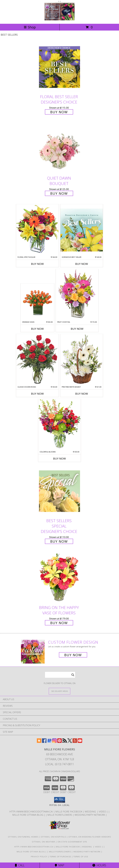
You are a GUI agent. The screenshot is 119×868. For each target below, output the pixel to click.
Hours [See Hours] (99, 865)
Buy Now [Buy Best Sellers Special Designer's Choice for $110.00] (59, 541)
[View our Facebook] (44, 742)
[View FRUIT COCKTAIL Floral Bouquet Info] (77, 295)
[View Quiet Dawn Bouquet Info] (59, 149)
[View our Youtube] (80, 742)
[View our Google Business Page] (49, 742)
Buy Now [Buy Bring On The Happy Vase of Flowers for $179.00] (59, 623)
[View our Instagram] (54, 742)
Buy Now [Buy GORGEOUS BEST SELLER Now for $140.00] (82, 264)
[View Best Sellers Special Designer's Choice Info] (59, 491)
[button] (60, 800)
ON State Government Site (72, 842)
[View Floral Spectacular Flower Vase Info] (37, 230)
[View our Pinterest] (59, 742)
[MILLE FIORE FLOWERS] (59, 20)
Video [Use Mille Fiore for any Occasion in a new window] (103, 812)
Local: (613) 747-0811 (59, 764)
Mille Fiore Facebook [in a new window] (69, 812)
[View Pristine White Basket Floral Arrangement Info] (82, 360)
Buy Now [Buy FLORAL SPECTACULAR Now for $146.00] (37, 264)
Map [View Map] (59, 865)
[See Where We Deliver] (59, 691)
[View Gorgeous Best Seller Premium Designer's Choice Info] (82, 230)
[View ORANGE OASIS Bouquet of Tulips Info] (37, 302)
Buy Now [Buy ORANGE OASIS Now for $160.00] (37, 329)
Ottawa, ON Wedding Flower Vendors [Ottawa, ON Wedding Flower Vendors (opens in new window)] (90, 837)
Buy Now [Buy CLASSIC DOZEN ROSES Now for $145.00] (37, 394)
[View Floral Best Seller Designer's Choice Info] (59, 67)
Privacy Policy (39, 857)
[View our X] (70, 742)
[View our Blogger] (39, 742)
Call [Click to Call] (20, 865)
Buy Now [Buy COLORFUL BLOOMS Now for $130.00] (59, 459)
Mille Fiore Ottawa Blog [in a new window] (28, 815)
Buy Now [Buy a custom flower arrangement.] (73, 655)
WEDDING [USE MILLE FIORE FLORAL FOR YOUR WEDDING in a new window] (91, 812)
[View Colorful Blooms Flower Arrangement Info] (59, 425)
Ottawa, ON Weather (43, 842)
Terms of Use (81, 857)
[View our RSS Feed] (65, 742)
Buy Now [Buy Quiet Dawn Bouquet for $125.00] (59, 193)
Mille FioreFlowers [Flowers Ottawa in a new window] (60, 815)
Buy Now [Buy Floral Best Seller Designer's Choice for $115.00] (59, 112)
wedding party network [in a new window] (90, 815)
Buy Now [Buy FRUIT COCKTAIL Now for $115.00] (77, 329)
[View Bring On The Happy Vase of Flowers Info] (59, 578)
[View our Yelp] (75, 742)
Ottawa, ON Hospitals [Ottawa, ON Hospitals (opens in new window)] (53, 837)
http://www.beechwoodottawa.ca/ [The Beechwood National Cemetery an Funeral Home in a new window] (31, 812)
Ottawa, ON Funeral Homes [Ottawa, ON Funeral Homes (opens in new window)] (23, 837)
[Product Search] (60, 675)
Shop (30, 27)
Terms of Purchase (60, 857)
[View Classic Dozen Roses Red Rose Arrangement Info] (37, 360)
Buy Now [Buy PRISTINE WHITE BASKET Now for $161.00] (82, 394)
